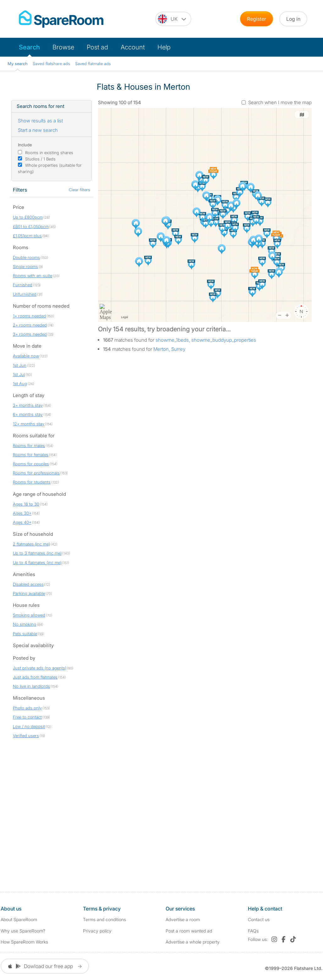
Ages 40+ (22, 522)
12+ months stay (29, 424)
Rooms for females (31, 455)
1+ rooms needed (29, 316)
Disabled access (28, 584)
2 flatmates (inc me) (31, 544)
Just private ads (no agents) (40, 668)
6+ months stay (28, 414)
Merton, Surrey (169, 349)
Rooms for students (32, 482)
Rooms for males (29, 445)
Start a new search (38, 130)
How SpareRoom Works (24, 942)
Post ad (97, 47)
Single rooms (25, 266)
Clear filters (79, 190)
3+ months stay (28, 405)
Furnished (23, 285)
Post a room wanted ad (189, 931)
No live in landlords (31, 686)
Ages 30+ (22, 513)
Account (133, 47)
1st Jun (20, 365)
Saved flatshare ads (51, 64)
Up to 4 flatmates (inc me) (37, 563)
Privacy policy (97, 931)
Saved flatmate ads (93, 64)
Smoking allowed (29, 615)
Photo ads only (27, 708)
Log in (293, 19)
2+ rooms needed (30, 325)
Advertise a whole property (193, 942)
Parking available (29, 593)
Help (164, 47)
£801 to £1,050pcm (31, 227)
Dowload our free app (45, 966)
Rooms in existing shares (49, 153)
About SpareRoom (19, 919)
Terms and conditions (104, 919)
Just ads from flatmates (35, 677)
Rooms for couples (31, 464)
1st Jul (19, 374)
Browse (63, 47)
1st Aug (20, 384)
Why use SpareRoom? (23, 931)
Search (29, 47)
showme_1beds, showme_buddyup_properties (206, 340)
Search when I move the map (280, 102)
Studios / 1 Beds (40, 159)
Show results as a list (40, 121)
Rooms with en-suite (33, 276)
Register (257, 19)
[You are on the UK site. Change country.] (173, 19)
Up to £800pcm (28, 217)
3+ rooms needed (30, 334)
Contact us (259, 919)
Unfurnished (25, 294)
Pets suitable (25, 634)
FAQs (253, 931)
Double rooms (26, 257)
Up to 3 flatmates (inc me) (37, 553)
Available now (26, 356)
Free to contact (27, 717)
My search (18, 64)
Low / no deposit (29, 726)
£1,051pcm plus (27, 236)
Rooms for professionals (36, 473)
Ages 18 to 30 (26, 504)
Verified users (26, 736)
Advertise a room (183, 919)
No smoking (25, 624)
